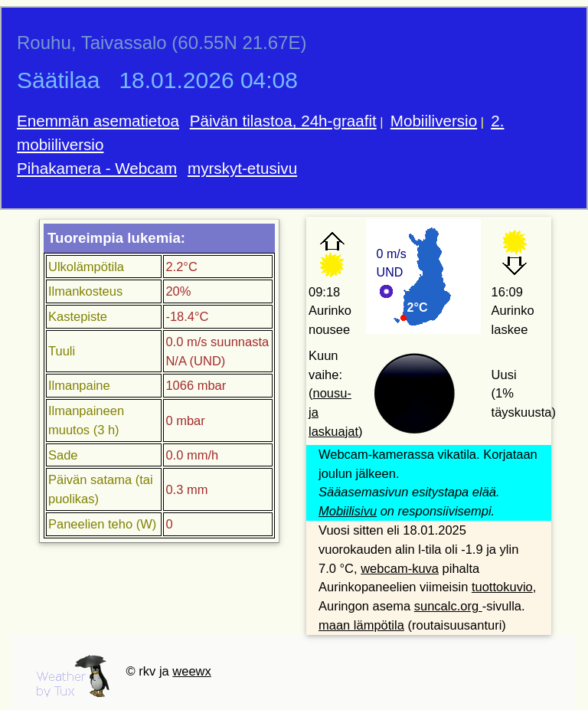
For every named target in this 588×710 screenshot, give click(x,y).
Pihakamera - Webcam (97, 168)
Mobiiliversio (434, 121)
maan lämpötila (361, 625)
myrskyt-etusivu (242, 168)
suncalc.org (448, 606)
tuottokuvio (502, 587)
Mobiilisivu (348, 511)
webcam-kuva (400, 568)
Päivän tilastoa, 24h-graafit (283, 121)
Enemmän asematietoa (98, 121)
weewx (191, 671)
